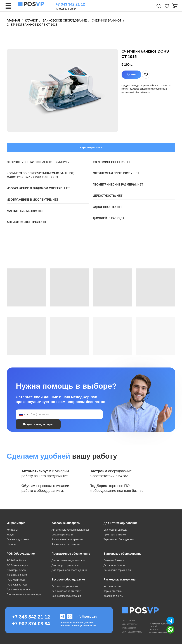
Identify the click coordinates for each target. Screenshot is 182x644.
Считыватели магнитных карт (24, 594)
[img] (167, 6)
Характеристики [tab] (91, 147)
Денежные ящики (17, 575)
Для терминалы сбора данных (69, 570)
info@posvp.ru (87, 617)
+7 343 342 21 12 (70, 4)
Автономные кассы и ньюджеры (70, 530)
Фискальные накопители (66, 544)
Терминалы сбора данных (119, 539)
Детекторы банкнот (115, 565)
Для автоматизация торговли (68, 560)
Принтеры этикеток (115, 535)
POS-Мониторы (16, 580)
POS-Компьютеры (17, 565)
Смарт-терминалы (62, 535)
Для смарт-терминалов (65, 565)
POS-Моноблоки (16, 560)
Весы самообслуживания (66, 596)
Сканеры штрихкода (115, 530)
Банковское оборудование (65, 21)
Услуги (11, 535)
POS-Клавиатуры (17, 585)
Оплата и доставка (18, 539)
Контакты (12, 530)
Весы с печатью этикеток (66, 591)
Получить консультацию (38, 424)
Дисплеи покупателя (19, 589)
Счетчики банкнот (107, 21)
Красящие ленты (113, 596)
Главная (13, 21)
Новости (12, 544)
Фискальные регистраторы (67, 539)
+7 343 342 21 (28, 617)
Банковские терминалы (117, 570)
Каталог (31, 21)
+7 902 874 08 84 (66, 9)
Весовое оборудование (65, 586)
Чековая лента (112, 586)
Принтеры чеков (16, 570)
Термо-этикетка (113, 591)
